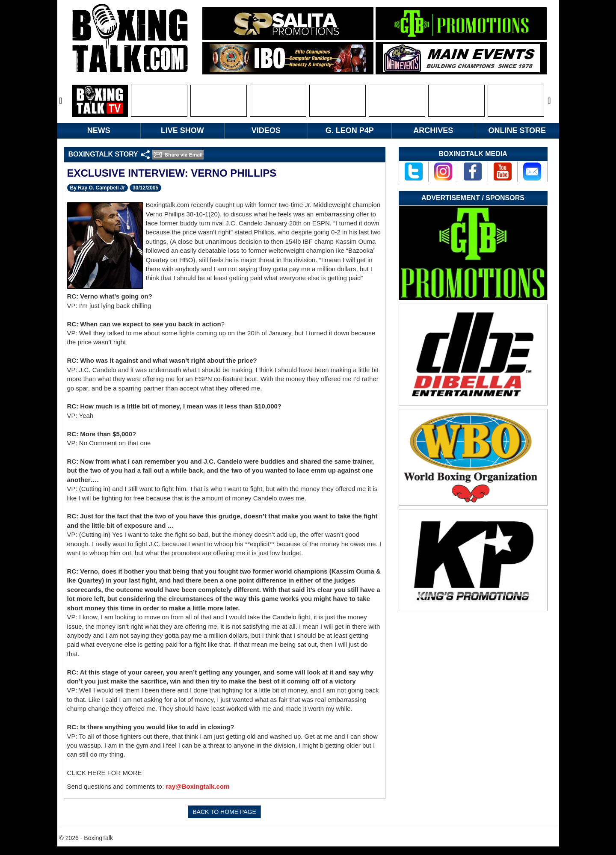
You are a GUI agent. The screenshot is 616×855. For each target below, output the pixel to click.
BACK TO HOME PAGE (224, 812)
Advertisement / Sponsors (473, 198)
